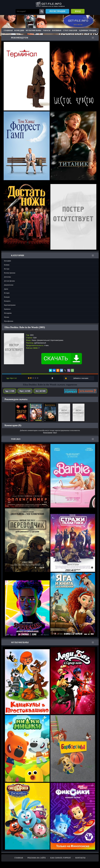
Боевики (57, 31)
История (7, 293)
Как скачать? (71, 391)
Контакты (80, 858)
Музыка (7, 317)
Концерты (7, 301)
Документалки (9, 285)
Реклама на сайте (37, 858)
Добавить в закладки (81, 378)
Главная (8, 31)
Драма (6, 289)
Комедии (19, 31)
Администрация (87, 31)
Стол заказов (70, 31)
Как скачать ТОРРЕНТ (61, 858)
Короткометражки (10, 305)
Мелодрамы (8, 313)
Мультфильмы (33, 31)
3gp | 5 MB (10, 391)
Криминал (7, 309)
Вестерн (7, 269)
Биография (7, 261)
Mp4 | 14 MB (25, 391)
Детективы (7, 277)
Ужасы (47, 31)
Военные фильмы (10, 273)
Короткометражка (57, 340)
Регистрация (57, 11)
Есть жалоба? (88, 391)
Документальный (43, 340)
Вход (78, 11)
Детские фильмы (9, 281)
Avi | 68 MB (40, 391)
